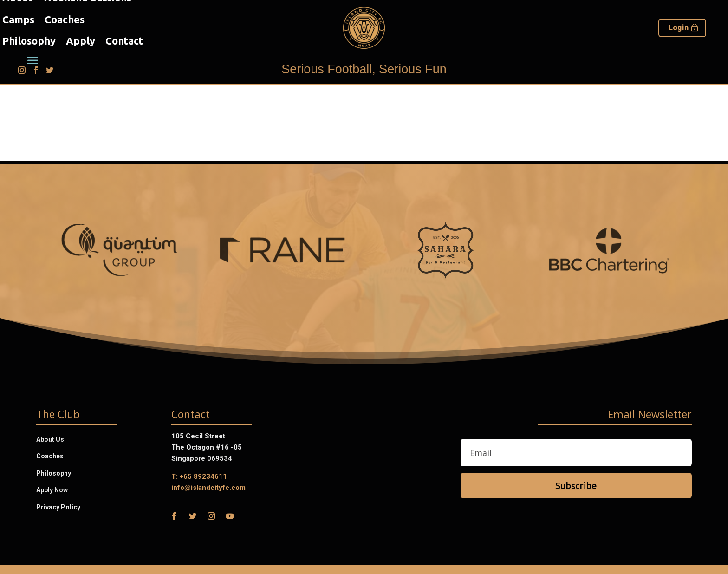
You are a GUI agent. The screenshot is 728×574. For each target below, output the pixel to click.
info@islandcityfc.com (208, 488)
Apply (81, 41)
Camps (18, 19)
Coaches (65, 19)
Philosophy (29, 41)
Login (679, 27)
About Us (50, 439)
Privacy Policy (58, 507)
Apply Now (52, 490)
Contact (124, 41)
